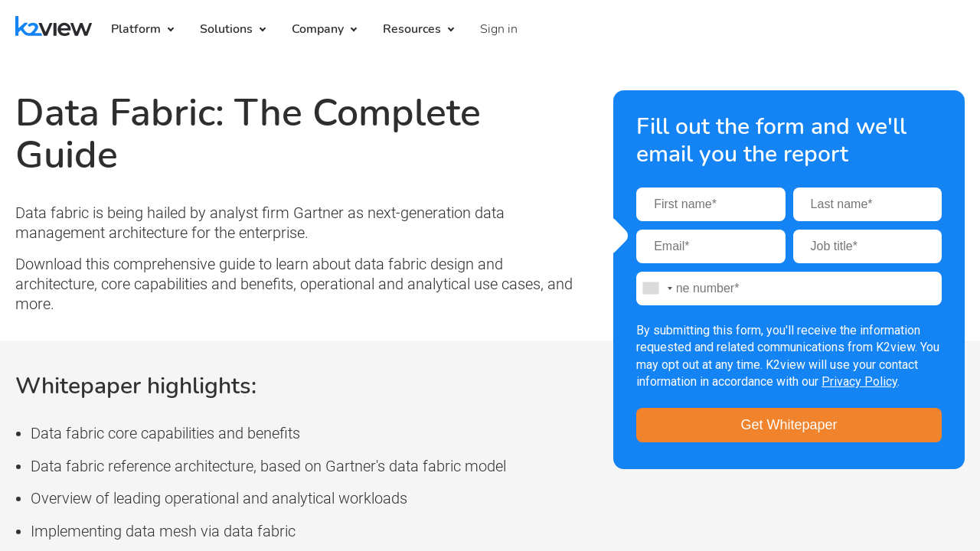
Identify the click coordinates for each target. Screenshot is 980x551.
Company (318, 29)
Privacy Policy (859, 381)
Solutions (226, 29)
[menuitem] (499, 29)
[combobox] (657, 289)
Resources (412, 29)
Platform (136, 29)
